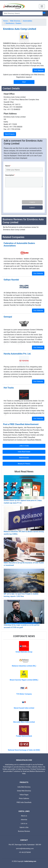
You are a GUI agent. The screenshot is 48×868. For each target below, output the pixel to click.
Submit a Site (24, 827)
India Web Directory (24, 787)
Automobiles (27, 21)
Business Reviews (24, 831)
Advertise (24, 820)
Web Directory (15, 21)
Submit (32, 207)
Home (5, 21)
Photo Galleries (24, 799)
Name (8, 166)
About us (24, 816)
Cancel (32, 202)
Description (10, 175)
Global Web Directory (24, 791)
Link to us (24, 824)
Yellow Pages (24, 795)
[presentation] (21, 194)
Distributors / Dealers (13, 23)
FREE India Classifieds (24, 802)
